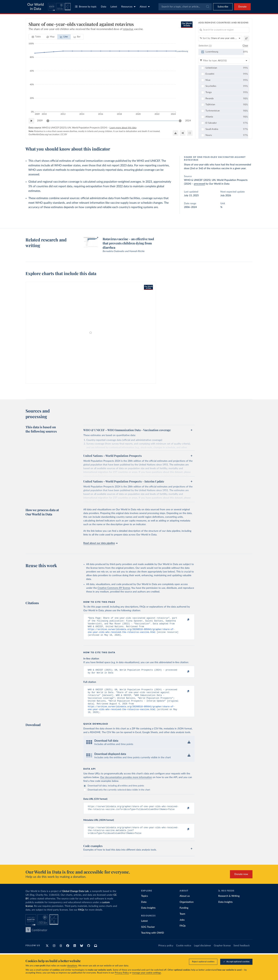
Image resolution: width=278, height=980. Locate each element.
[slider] (48, 121)
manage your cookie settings (147, 973)
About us (185, 904)
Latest (114, 7)
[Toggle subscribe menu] (223, 7)
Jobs (182, 928)
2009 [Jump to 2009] (40, 121)
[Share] (183, 133)
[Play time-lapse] (31, 121)
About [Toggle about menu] (145, 7)
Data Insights (148, 916)
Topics (144, 904)
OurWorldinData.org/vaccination (44, 134)
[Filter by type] (224, 61)
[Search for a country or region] (224, 30)
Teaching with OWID (153, 941)
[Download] (176, 133)
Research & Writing (229, 904)
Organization (187, 910)
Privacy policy (166, 954)
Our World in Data (36, 7)
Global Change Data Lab (75, 899)
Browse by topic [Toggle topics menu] (86, 7)
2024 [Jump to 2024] (188, 121)
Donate (242, 7)
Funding (184, 916)
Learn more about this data (123, 128)
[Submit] (207, 7)
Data (104, 7)
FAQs (81, 918)
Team (182, 922)
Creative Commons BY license (114, 588)
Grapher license (222, 954)
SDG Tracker (148, 935)
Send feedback (242, 954)
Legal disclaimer (202, 954)
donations (72, 966)
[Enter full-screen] (190, 133)
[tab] (36, 37)
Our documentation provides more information (126, 784)
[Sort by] (220, 38)
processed (199, 184)
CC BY (64, 134)
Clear (245, 46)
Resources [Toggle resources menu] (128, 7)
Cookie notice (184, 954)
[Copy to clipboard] (185, 620)
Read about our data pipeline (100, 543)
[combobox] (185, 7)
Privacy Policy (122, 973)
